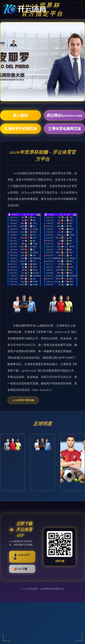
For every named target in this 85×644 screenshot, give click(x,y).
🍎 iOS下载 (21, 569)
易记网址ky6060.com (64, 115)
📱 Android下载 (22, 557)
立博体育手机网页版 (21, 128)
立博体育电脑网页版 (65, 128)
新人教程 (21, 115)
